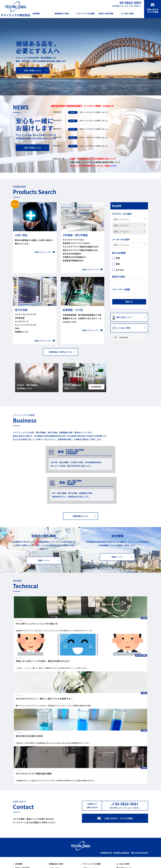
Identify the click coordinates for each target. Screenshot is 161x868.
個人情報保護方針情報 (23, 865)
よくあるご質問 (127, 13)
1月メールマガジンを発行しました (89, 146)
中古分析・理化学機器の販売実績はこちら (28, 387)
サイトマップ (46, 865)
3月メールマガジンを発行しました (89, 129)
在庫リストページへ (43, 252)
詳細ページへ (44, 530)
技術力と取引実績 (106, 13)
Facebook (124, 337)
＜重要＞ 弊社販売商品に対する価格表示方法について (93, 159)
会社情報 (36, 13)
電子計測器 (54, 845)
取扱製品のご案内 (62, 13)
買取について (89, 838)
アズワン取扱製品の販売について (73, 387)
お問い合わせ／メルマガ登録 (119, 788)
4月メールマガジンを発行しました (89, 120)
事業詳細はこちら (80, 486)
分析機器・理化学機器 (59, 841)
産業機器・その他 (57, 849)
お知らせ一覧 (59, 159)
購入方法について (124, 317)
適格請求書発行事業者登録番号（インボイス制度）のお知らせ (82, 106)
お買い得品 (54, 838)
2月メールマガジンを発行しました (89, 137)
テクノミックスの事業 (86, 13)
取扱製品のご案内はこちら (61, 352)
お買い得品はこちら (32, 70)
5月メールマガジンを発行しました (89, 112)
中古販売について (91, 841)
